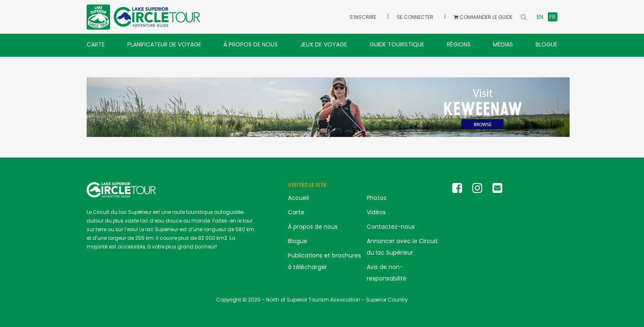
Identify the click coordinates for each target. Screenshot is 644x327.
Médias (503, 44)
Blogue (546, 44)
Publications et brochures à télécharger (324, 261)
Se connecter (415, 17)
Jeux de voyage (324, 44)
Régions (459, 44)
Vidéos (376, 212)
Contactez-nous (391, 227)
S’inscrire (363, 17)
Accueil (298, 198)
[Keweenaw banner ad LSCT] (328, 107)
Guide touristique (397, 44)
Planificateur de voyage (164, 44)
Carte (96, 44)
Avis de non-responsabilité (387, 273)
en (540, 17)
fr (553, 17)
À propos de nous (251, 44)
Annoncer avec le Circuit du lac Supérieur (402, 247)
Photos (377, 198)
